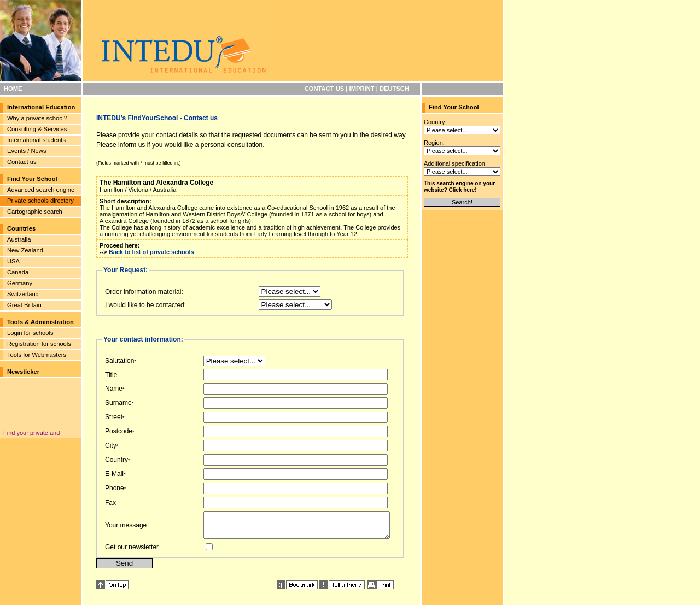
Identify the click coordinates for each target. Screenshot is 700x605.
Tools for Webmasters (37, 355)
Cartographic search (35, 212)
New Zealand (25, 250)
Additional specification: (455, 163)
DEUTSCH (394, 89)
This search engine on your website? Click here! (459, 187)
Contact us (22, 162)
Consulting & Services (37, 129)
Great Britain (24, 305)
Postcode (119, 431)
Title (111, 375)
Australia (19, 239)
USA (13, 261)
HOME (13, 89)
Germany (20, 283)
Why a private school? (37, 118)
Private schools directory (40, 201)
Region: (434, 143)
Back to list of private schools (151, 252)
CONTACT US (325, 89)
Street (114, 417)
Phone (115, 488)
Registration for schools (39, 344)
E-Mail (114, 474)
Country (116, 460)
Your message (126, 527)
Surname (118, 403)
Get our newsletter (132, 552)
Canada (18, 272)
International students (36, 140)
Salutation (119, 361)
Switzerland (23, 294)
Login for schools (30, 333)
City (111, 445)
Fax (110, 503)
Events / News (27, 151)
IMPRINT (362, 89)
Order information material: (144, 292)
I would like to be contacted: (145, 305)
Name (114, 389)
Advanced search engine (41, 190)
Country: (435, 122)
